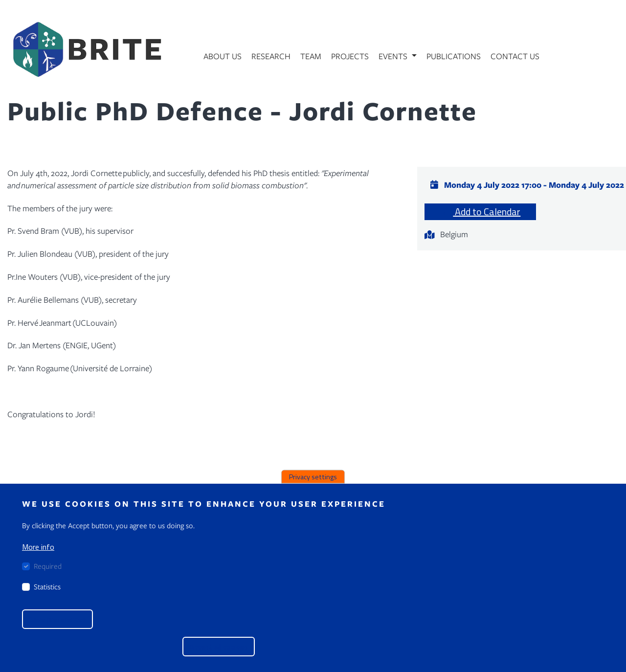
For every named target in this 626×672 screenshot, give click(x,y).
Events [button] (394, 56)
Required (48, 566)
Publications (454, 56)
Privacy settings (313, 477)
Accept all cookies (219, 647)
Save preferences (57, 619)
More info (38, 547)
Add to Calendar (480, 212)
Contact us (515, 56)
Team (311, 56)
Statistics (47, 586)
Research (271, 56)
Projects (350, 56)
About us (223, 56)
